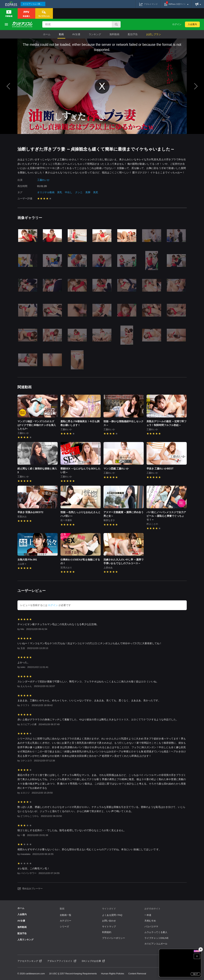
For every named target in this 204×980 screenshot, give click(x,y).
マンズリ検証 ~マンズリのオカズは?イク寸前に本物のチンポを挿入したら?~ (37, 425)
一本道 (148, 915)
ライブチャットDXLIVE (156, 938)
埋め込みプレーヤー (30, 889)
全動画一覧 (66, 915)
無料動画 (114, 34)
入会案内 (192, 24)
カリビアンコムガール (156, 944)
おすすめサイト (152, 909)
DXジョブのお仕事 (93, 961)
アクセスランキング (30, 961)
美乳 (60, 192)
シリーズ (64, 927)
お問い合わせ (109, 921)
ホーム (47, 34)
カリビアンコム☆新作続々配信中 (34, 4)
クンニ (79, 192)
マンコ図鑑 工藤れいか (116, 469)
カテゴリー (66, 921)
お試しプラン (154, 34)
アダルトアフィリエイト (62, 961)
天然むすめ (150, 921)
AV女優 (76, 34)
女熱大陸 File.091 (27, 560)
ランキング (95, 34)
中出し (69, 192)
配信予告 (133, 34)
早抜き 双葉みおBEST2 (30, 512)
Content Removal (137, 974)
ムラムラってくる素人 (156, 932)
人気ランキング (25, 940)
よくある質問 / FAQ (112, 915)
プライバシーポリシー (114, 938)
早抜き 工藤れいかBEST (160, 469)
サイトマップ (109, 927)
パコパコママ (151, 927)
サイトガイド (109, 909)
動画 (61, 34)
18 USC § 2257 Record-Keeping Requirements (73, 974)
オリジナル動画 (46, 192)
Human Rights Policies (113, 974)
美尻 (96, 192)
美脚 (88, 192)
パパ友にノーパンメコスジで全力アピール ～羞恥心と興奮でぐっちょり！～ (166, 516)
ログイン (177, 24)
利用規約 (107, 932)
